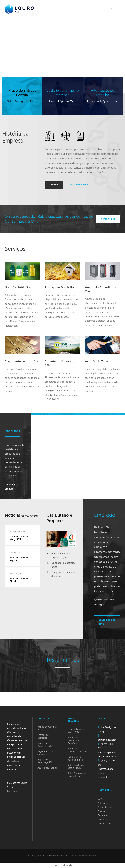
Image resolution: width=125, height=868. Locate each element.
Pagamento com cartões (22, 362)
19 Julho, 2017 (16, 553)
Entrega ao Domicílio (59, 288)
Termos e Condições (103, 818)
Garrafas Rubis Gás (18, 288)
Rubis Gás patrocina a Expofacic (21, 559)
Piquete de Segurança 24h (60, 364)
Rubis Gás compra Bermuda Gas (77, 775)
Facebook (12, 791)
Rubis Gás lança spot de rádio (76, 767)
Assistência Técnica (98, 362)
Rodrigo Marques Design (83, 856)
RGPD (100, 799)
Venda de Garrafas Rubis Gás (47, 728)
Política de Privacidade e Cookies (105, 807)
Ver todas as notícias (27, 516)
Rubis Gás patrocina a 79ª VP (21, 580)
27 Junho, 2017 (17, 574)
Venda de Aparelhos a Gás (101, 290)
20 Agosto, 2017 (17, 532)
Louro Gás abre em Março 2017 (19, 538)
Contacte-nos (105, 824)
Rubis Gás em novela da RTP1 (75, 758)
